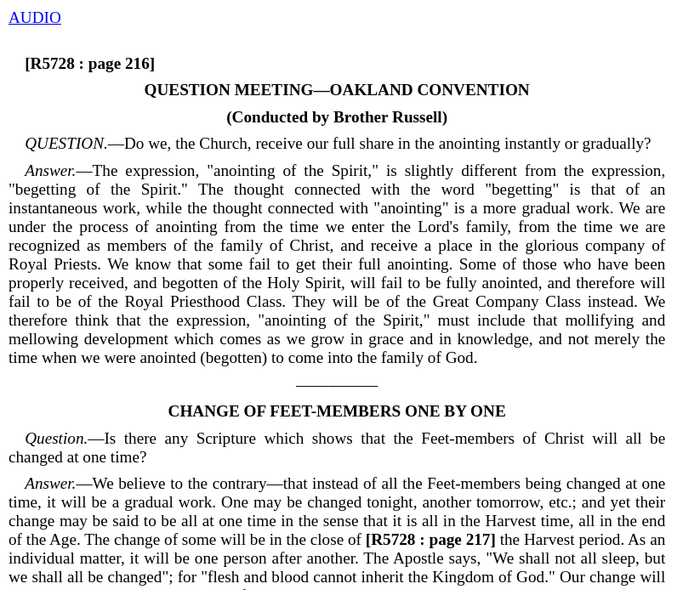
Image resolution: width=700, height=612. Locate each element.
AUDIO (35, 17)
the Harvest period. (493, 539)
